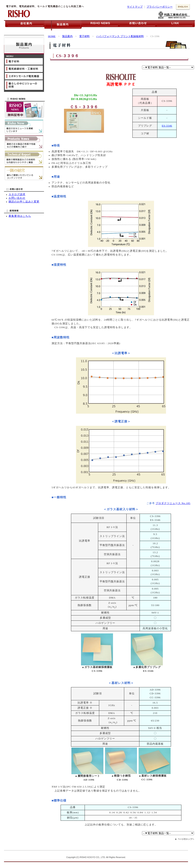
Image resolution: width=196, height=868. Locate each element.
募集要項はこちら (20, 216)
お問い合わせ (17, 198)
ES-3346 (167, 126)
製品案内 (67, 36)
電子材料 (84, 36)
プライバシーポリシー (160, 7)
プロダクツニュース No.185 (173, 503)
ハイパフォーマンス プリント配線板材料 (120, 36)
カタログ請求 (17, 194)
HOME (52, 36)
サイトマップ (135, 7)
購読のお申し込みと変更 (24, 202)
